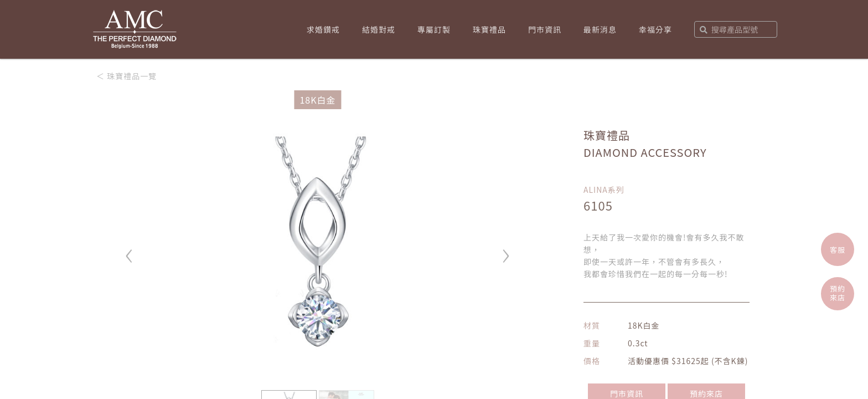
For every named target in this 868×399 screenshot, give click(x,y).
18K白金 (317, 100)
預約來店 (838, 293)
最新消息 (600, 29)
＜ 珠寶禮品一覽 (126, 76)
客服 (838, 250)
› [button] (506, 251)
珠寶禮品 (489, 29)
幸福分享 (655, 29)
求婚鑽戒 (323, 29)
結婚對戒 (379, 29)
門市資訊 (545, 29)
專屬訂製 (434, 29)
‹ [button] (130, 251)
